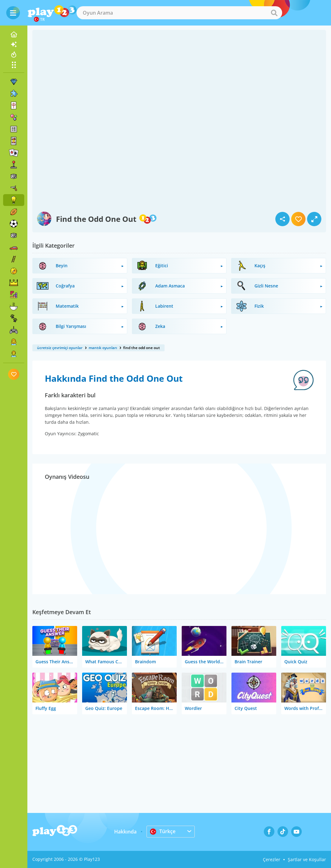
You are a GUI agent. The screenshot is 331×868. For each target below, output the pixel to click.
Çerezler (272, 859)
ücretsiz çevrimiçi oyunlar (60, 348)
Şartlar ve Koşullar (307, 859)
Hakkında (125, 832)
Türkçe (163, 831)
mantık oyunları (103, 348)
